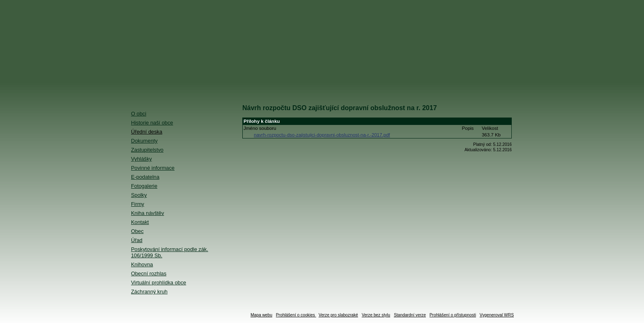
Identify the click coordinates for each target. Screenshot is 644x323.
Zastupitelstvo (147, 150)
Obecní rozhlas (149, 273)
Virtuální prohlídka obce (159, 283)
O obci (139, 114)
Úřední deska (147, 132)
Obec (137, 231)
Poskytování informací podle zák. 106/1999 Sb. (170, 252)
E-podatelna (145, 177)
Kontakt (140, 222)
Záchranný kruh (149, 292)
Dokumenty (144, 141)
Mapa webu (261, 315)
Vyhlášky (141, 159)
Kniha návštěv (147, 213)
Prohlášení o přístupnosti (453, 315)
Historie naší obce (152, 123)
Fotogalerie (144, 186)
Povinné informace (153, 168)
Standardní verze (410, 315)
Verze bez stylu (376, 315)
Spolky (139, 195)
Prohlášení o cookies (296, 315)
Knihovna (142, 264)
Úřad (137, 240)
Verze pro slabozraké (338, 315)
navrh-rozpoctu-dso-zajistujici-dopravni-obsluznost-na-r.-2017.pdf (322, 135)
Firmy (138, 204)
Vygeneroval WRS (497, 315)
